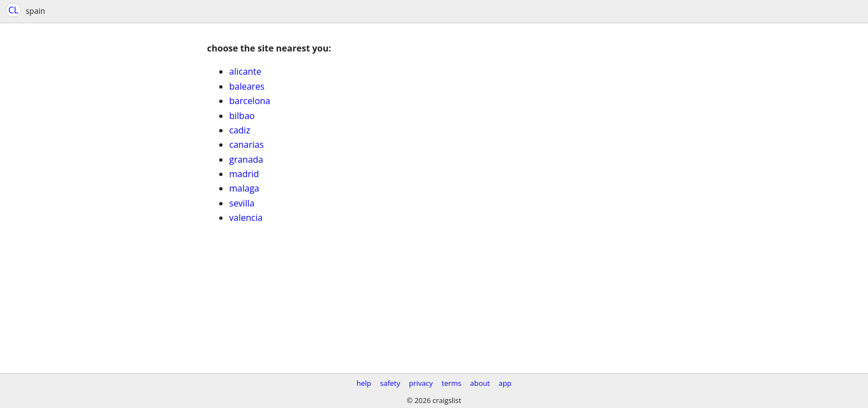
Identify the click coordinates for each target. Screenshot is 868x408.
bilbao (242, 116)
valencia (246, 218)
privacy (421, 383)
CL (13, 10)
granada (246, 159)
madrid (244, 174)
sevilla (242, 203)
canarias (246, 144)
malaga (244, 188)
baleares (247, 86)
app (505, 383)
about (480, 383)
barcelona (250, 101)
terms (451, 383)
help (364, 383)
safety (390, 383)
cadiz (240, 130)
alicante (245, 71)
